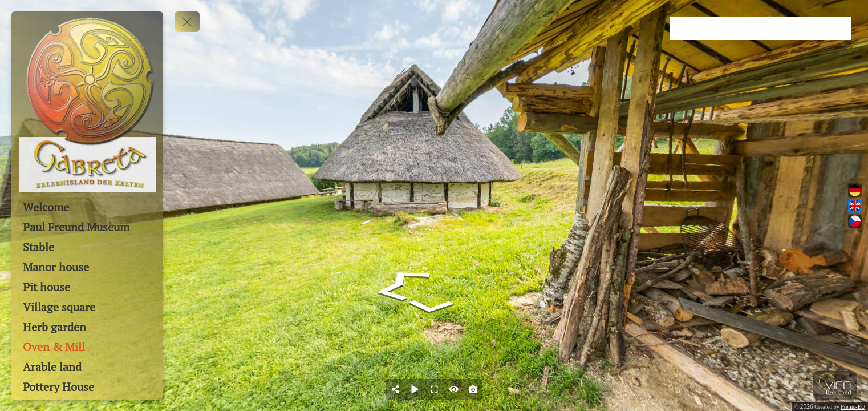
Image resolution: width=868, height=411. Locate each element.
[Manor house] (87, 267)
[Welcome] (87, 207)
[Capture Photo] (473, 389)
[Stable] (87, 247)
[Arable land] (87, 367)
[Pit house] (87, 287)
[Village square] (87, 307)
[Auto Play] (415, 389)
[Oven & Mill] (87, 347)
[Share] (395, 389)
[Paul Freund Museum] (87, 227)
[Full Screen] (434, 389)
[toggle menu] (187, 22)
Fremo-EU (853, 407)
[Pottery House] (87, 387)
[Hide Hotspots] (453, 389)
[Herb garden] (87, 327)
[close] (858, 10)
